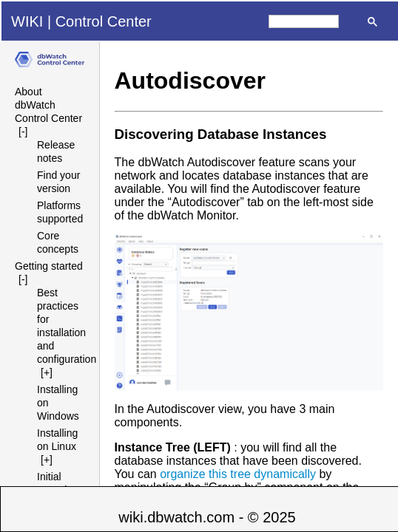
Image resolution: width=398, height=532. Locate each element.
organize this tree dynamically (238, 474)
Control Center (104, 21)
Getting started (49, 266)
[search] (304, 21)
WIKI (27, 21)
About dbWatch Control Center (48, 105)
